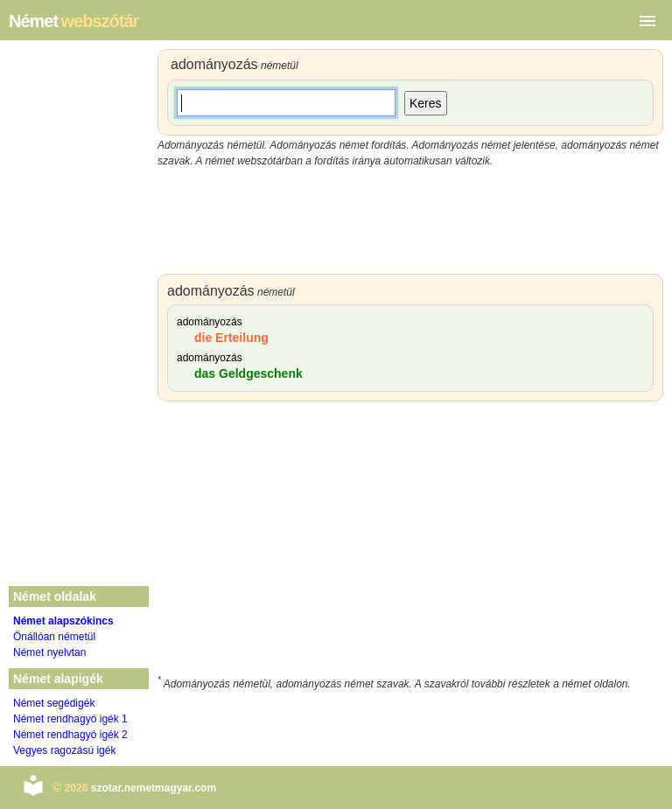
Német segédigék (54, 703)
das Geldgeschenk (248, 373)
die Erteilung (231, 338)
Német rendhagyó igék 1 (70, 719)
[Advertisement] (410, 221)
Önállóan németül (54, 637)
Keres (426, 103)
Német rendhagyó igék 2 (70, 735)
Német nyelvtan (49, 652)
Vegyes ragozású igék (64, 750)
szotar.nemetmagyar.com (154, 788)
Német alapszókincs (63, 621)
